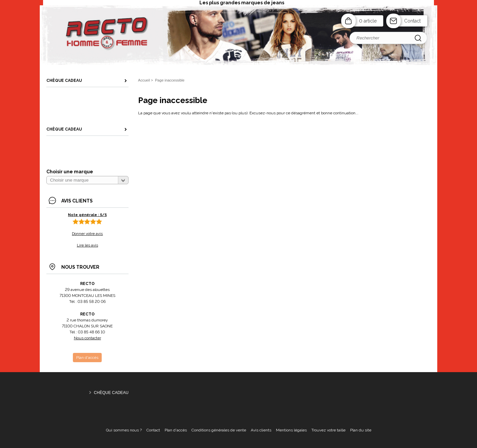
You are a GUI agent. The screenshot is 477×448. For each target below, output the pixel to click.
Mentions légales (291, 430)
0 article (368, 21)
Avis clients (261, 430)
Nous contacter (87, 338)
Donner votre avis (87, 234)
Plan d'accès (176, 430)
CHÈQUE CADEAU (111, 393)
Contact (412, 21)
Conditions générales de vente (219, 430)
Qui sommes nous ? (124, 430)
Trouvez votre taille (328, 430)
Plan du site (361, 430)
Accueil (144, 80)
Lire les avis (87, 245)
